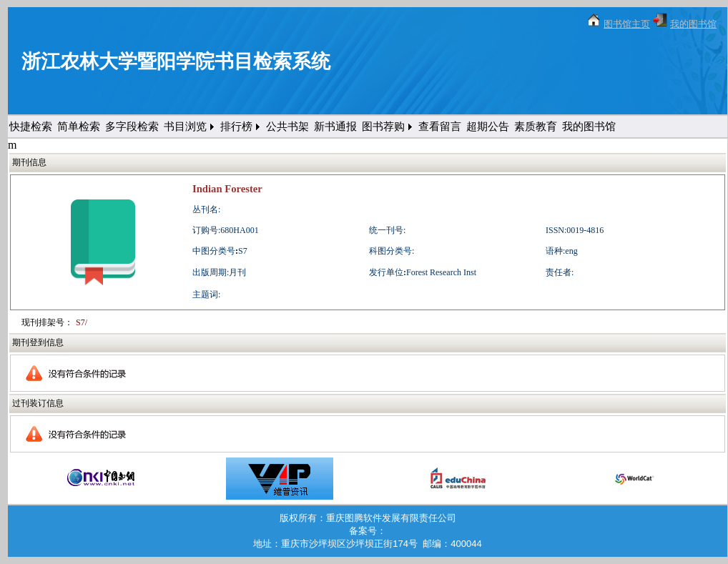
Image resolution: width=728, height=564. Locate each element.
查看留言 (440, 127)
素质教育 (536, 127)
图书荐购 (383, 127)
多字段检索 (132, 127)
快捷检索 (31, 127)
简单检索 (79, 127)
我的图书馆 (693, 24)
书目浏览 (185, 127)
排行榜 (236, 127)
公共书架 (287, 127)
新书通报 (335, 127)
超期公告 (488, 127)
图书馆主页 (627, 24)
